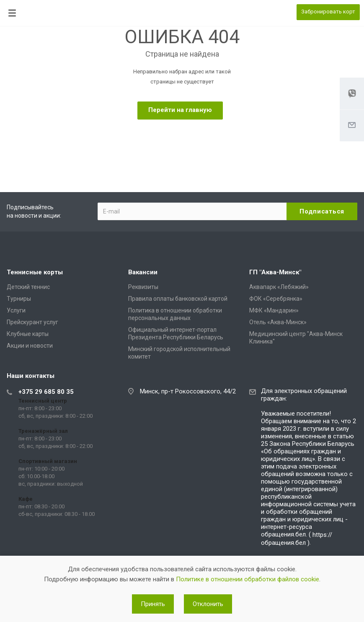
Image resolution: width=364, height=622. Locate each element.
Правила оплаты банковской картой (178, 299)
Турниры (19, 299)
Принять (153, 604)
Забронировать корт (328, 12)
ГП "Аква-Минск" (275, 272)
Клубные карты (28, 334)
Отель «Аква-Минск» (278, 322)
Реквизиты (143, 287)
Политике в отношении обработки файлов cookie (248, 579)
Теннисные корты (35, 272)
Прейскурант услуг (32, 322)
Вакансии (143, 272)
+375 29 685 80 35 (46, 392)
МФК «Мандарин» (274, 310)
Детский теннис (28, 287)
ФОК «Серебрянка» (276, 299)
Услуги (16, 310)
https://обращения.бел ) (297, 539)
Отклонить (208, 604)
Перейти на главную (180, 110)
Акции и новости (30, 346)
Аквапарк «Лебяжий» (279, 287)
